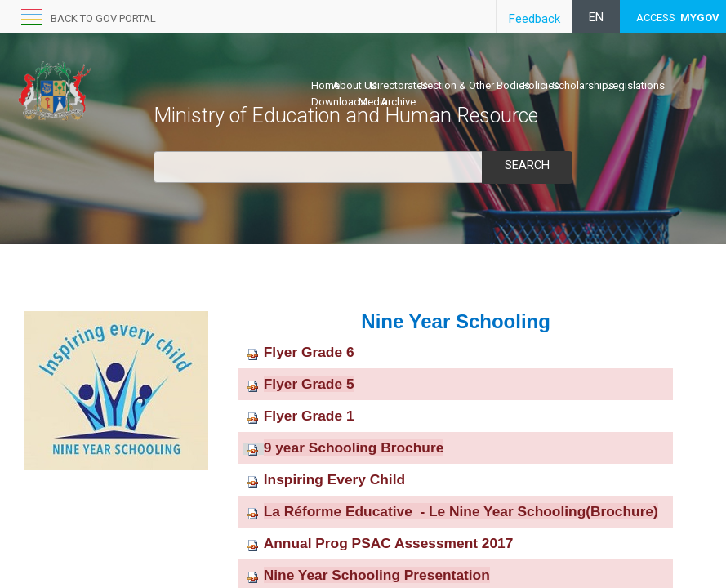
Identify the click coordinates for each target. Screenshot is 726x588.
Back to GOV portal (103, 18)
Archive (398, 102)
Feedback (534, 19)
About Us (355, 85)
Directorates (399, 85)
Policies (541, 85)
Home (325, 85)
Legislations (636, 85)
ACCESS (678, 18)
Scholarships (583, 85)
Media (373, 102)
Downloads (339, 102)
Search (527, 165)
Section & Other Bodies (475, 85)
